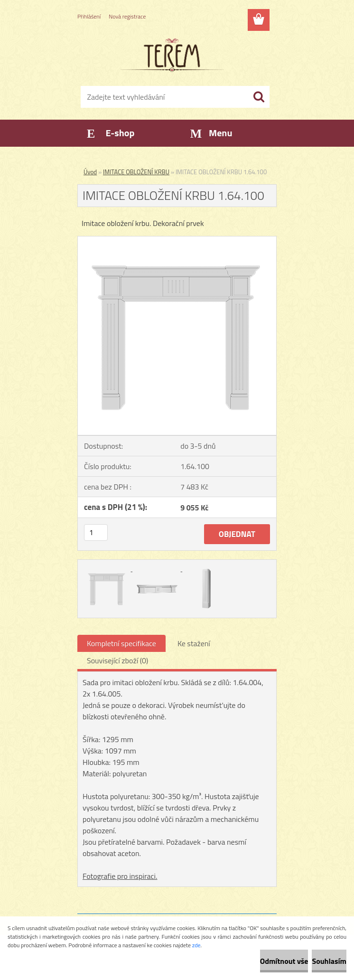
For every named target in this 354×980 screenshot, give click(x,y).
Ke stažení (194, 643)
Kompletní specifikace (121, 643)
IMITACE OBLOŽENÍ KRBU (136, 172)
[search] (259, 97)
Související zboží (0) (117, 660)
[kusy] (96, 532)
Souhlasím (329, 961)
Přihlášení (89, 16)
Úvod (90, 172)
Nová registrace (127, 16)
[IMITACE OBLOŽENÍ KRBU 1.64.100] (177, 240)
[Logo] (171, 55)
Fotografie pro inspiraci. (120, 876)
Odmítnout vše (284, 961)
